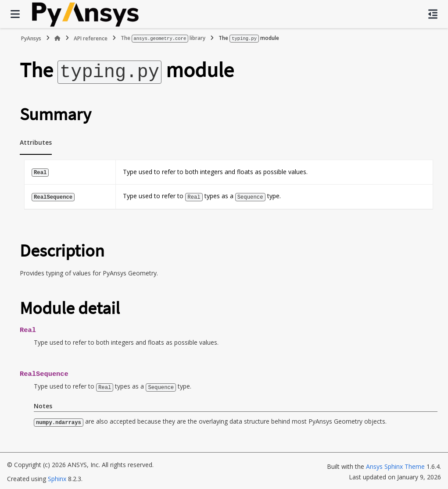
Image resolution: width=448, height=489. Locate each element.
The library (163, 38)
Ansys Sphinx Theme (395, 464)
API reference (91, 38)
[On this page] (433, 14)
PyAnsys (31, 38)
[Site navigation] (15, 14)
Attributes (36, 141)
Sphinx (57, 477)
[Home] (57, 38)
